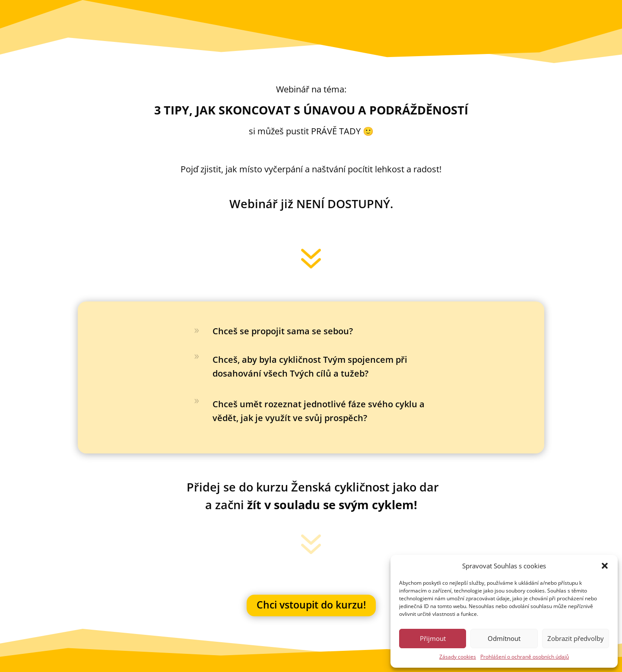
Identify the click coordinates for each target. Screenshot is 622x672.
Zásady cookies (458, 657)
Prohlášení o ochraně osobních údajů (525, 657)
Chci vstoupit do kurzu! (311, 605)
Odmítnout (504, 638)
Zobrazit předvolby (576, 638)
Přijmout (433, 638)
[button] (605, 566)
